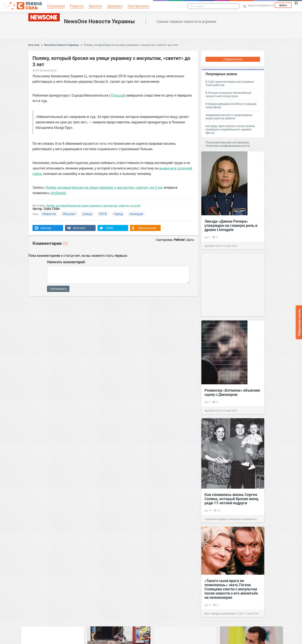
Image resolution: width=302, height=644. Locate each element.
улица (87, 214)
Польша (117, 95)
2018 (103, 214)
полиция (136, 214)
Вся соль (34, 45)
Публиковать (58, 289)
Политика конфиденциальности (228, 146)
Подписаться (233, 59)
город (118, 214)
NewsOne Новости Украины (100, 21)
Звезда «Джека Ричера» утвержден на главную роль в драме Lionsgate (231, 225)
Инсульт (69, 214)
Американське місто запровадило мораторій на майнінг (229, 117)
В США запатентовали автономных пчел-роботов (230, 83)
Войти (283, 5)
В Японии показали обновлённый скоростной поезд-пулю (228, 94)
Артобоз (210, 246)
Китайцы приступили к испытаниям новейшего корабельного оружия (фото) (230, 129)
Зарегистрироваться (261, 5)
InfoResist (58, 193)
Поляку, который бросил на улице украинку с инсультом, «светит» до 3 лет (131, 45)
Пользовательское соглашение (227, 142)
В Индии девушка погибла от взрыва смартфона (231, 105)
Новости (49, 214)
